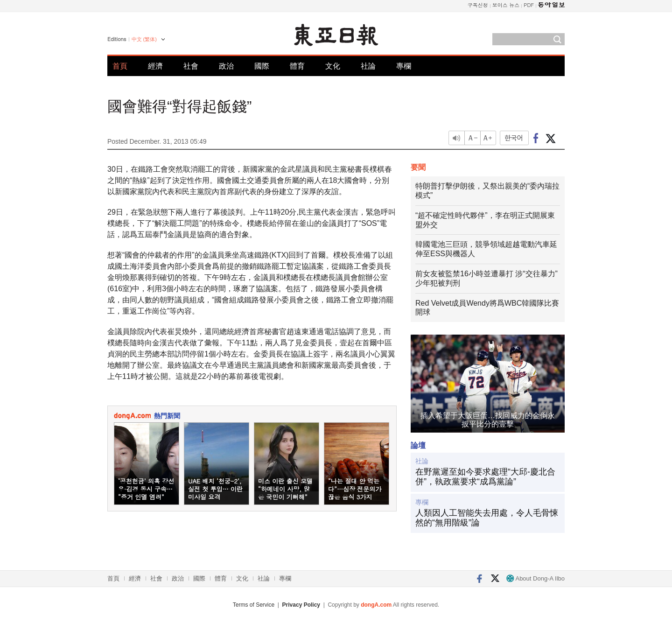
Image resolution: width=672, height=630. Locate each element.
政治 (226, 66)
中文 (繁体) (144, 39)
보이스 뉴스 (506, 5)
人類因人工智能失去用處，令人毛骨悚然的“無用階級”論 (487, 518)
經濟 (155, 66)
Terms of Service (254, 605)
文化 (333, 66)
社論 (368, 66)
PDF (529, 5)
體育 (297, 66)
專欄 (404, 66)
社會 (191, 66)
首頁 (120, 66)
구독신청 (478, 5)
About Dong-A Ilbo (535, 578)
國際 (262, 66)
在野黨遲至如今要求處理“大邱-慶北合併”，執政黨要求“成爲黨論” (485, 477)
